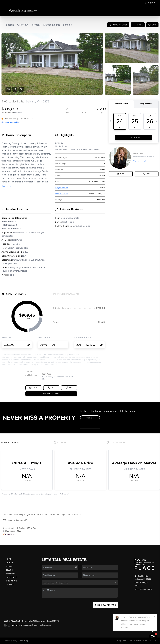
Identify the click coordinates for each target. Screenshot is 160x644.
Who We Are (11, 581)
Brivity (15, 641)
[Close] (154, 617)
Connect (10, 585)
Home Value (11, 577)
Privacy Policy (121, 641)
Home (8, 559)
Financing (11, 574)
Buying (9, 566)
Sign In (150, 3)
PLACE (56, 621)
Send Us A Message (105, 605)
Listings (10, 563)
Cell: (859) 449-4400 (143, 589)
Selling (9, 570)
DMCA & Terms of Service (138, 641)
